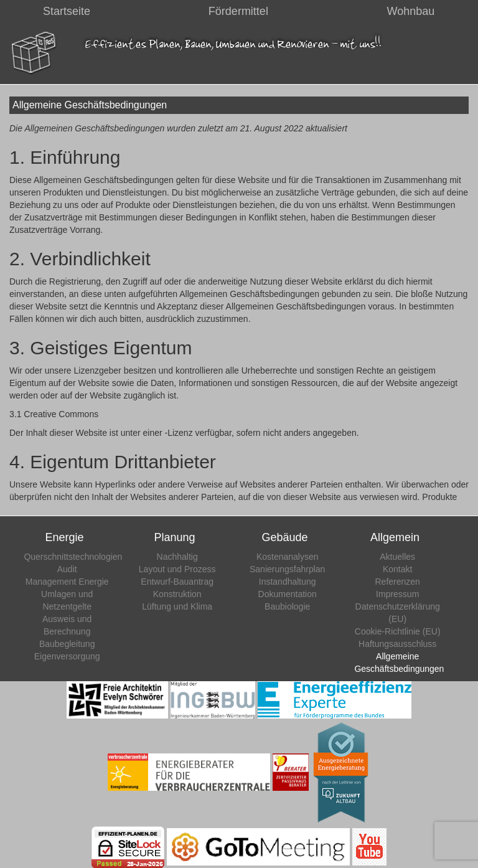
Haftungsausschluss (397, 644)
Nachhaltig (177, 557)
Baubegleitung (67, 644)
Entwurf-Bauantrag (177, 582)
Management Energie (67, 582)
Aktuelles (397, 557)
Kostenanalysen (288, 557)
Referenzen (398, 582)
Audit (67, 569)
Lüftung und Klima (177, 606)
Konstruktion (177, 594)
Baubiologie (287, 606)
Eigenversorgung (67, 656)
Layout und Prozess (177, 569)
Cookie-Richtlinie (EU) (398, 631)
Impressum (397, 594)
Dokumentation (288, 594)
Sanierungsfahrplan (287, 569)
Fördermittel (238, 11)
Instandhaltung (288, 582)
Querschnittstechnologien (73, 557)
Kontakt (397, 569)
